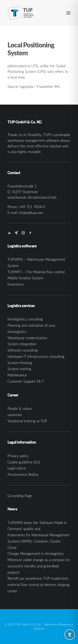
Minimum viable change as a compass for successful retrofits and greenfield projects (39, 566)
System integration (22, 344)
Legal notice (17, 468)
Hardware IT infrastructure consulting (36, 356)
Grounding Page (20, 496)
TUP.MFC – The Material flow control (36, 272)
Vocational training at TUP (27, 421)
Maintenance (17, 375)
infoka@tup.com (31, 213)
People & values (20, 408)
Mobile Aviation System (25, 278)
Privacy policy (18, 456)
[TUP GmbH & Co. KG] (21, 13)
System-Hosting (20, 363)
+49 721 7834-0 (32, 207)
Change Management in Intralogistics (36, 554)
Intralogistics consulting (25, 319)
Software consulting (23, 350)
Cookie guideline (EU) (24, 462)
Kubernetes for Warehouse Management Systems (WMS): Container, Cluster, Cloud (38, 541)
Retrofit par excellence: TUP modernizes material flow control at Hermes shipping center (39, 585)
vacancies (15, 415)
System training (19, 369)
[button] (68, 13)
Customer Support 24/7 (26, 381)
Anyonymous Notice (23, 474)
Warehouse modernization (27, 338)
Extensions (16, 284)
